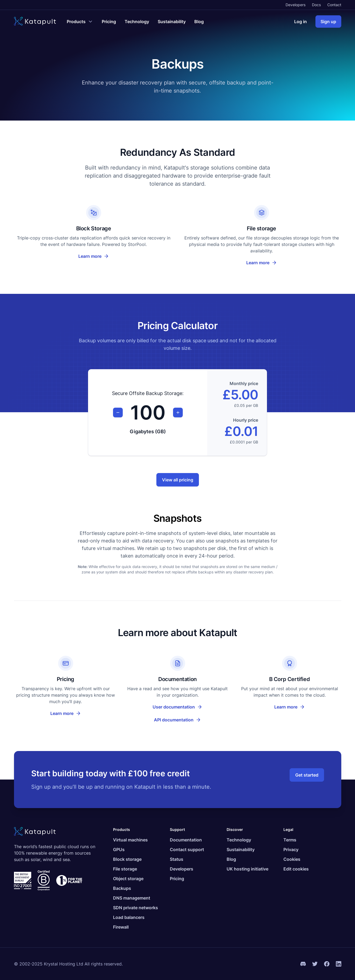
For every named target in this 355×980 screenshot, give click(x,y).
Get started (307, 775)
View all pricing (178, 480)
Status (177, 859)
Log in (300, 22)
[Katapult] (35, 22)
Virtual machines (130, 840)
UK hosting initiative (247, 869)
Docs (316, 5)
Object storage (128, 879)
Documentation (186, 840)
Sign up (328, 22)
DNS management (132, 898)
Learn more (94, 256)
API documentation (185, 721)
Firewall (121, 927)
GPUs (119, 849)
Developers (296, 5)
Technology (137, 22)
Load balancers (129, 917)
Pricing (109, 22)
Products (122, 829)
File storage (125, 869)
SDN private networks (136, 908)
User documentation (184, 708)
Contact (334, 5)
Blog (199, 22)
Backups (122, 888)
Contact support (187, 849)
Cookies (292, 859)
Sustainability (172, 22)
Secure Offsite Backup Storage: (148, 393)
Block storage (127, 859)
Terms (290, 840)
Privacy (291, 849)
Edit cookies (296, 869)
